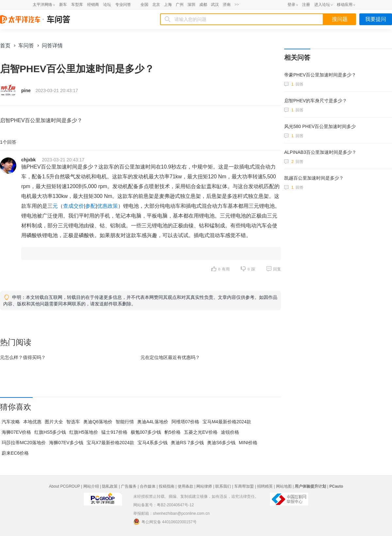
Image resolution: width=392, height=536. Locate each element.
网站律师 (204, 486)
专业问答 (123, 5)
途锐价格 (230, 432)
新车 (63, 5)
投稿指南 (167, 486)
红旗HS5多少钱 (50, 432)
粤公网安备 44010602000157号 (165, 522)
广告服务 (129, 486)
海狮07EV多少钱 (66, 443)
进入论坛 (322, 5)
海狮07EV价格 (16, 432)
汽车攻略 (11, 422)
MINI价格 (248, 443)
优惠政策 (107, 206)
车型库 (77, 5)
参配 (90, 206)
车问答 (26, 46)
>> (237, 5)
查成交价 (73, 206)
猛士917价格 (114, 432)
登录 (291, 5)
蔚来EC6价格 (15, 453)
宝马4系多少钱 (153, 443)
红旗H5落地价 (84, 432)
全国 (144, 5)
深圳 (191, 5)
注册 (306, 5)
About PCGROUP (65, 486)
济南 (227, 5)
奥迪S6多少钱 (221, 443)
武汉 (215, 5)
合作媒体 (148, 486)
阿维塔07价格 (186, 422)
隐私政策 (110, 486)
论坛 (107, 5)
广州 (180, 5)
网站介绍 (91, 486)
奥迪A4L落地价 (153, 422)
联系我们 (223, 486)
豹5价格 (172, 432)
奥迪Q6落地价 (98, 422)
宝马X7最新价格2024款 (110, 443)
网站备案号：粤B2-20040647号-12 (163, 505)
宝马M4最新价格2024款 (227, 422)
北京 (156, 5)
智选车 (73, 422)
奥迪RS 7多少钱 (187, 443)
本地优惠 (32, 422)
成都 (203, 5)
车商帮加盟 (244, 486)
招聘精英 (265, 486)
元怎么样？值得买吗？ (23, 357)
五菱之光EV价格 (201, 432)
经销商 (93, 5)
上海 (168, 5)
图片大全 (54, 422)
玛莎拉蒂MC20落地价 (24, 443)
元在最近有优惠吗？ (170, 357)
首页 (5, 46)
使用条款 (186, 486)
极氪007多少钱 (146, 432)
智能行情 (125, 422)
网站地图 (284, 486)
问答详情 (52, 46)
